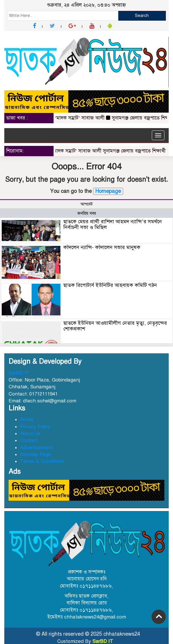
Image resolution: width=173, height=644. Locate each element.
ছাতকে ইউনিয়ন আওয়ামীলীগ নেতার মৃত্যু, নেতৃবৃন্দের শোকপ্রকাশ (115, 326)
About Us (30, 433)
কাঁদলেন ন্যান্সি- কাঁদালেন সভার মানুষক (102, 247)
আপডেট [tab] (86, 204)
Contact (29, 440)
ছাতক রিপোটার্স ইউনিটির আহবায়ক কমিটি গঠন (110, 285)
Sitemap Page (36, 454)
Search (142, 15)
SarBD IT (19, 373)
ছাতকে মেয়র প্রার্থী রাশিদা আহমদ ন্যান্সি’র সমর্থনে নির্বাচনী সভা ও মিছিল (113, 224)
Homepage (108, 191)
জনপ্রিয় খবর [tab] (87, 213)
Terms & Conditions (42, 461)
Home (27, 419)
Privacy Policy (35, 427)
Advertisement (36, 448)
